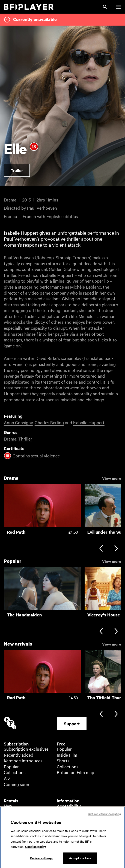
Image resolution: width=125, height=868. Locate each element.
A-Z (7, 778)
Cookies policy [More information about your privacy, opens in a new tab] (36, 853)
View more (112, 478)
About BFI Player (73, 812)
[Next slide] (116, 549)
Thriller (25, 439)
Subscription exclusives (26, 749)
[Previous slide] (101, 549)
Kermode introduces (23, 760)
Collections (15, 772)
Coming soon (17, 784)
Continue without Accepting (104, 820)
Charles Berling (49, 422)
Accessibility (69, 806)
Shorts (63, 760)
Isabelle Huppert (89, 422)
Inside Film (67, 755)
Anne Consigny (18, 422)
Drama (10, 439)
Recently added (19, 755)
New (8, 806)
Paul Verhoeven (42, 208)
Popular (11, 766)
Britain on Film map (75, 772)
